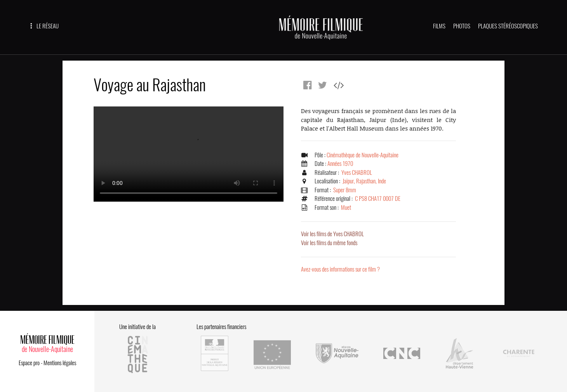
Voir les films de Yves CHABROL (332, 234)
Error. (189, 154)
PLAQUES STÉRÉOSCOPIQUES (508, 26)
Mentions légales (60, 363)
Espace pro (29, 363)
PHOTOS (462, 26)
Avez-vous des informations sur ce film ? (340, 269)
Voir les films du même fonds (329, 243)
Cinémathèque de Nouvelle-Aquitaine (363, 155)
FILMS (439, 26)
